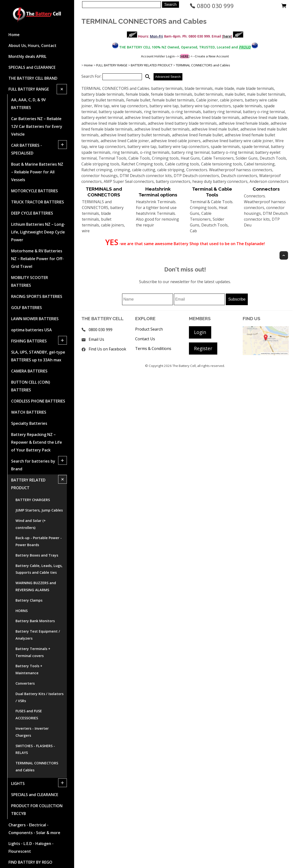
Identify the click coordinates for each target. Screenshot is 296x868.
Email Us (96, 339)
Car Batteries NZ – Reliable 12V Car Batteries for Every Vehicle (37, 126)
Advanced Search (168, 77)
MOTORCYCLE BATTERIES (35, 191)
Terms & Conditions (153, 349)
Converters (25, 683)
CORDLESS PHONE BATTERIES (38, 401)
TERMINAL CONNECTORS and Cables (37, 767)
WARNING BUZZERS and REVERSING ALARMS (36, 586)
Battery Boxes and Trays (37, 555)
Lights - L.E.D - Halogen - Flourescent (31, 847)
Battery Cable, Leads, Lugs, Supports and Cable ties (39, 569)
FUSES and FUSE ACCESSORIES (29, 714)
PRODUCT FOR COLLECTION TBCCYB (37, 810)
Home (14, 35)
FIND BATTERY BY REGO (30, 862)
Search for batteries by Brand (33, 465)
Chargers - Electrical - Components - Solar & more (34, 829)
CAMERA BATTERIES (29, 371)
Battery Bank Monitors (35, 621)
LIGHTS (18, 783)
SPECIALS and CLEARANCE (32, 67)
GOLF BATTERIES (27, 308)
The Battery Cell (184, 366)
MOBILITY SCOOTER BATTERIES (30, 281)
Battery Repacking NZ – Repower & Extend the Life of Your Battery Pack (37, 442)
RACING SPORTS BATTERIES (37, 296)
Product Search (149, 329)
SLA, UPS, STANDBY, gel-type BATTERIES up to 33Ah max (38, 356)
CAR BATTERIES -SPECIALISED (27, 149)
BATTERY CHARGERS (33, 500)
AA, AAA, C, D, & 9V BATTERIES (28, 104)
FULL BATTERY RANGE (29, 89)
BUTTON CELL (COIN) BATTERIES (31, 386)
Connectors (266, 189)
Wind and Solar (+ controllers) (31, 524)
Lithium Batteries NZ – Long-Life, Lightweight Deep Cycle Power (38, 232)
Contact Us (145, 339)
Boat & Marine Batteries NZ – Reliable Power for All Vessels (37, 172)
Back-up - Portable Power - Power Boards (39, 541)
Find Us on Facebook (107, 349)
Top (284, 255)
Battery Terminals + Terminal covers (33, 652)
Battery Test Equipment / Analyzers (38, 635)
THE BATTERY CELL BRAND (33, 78)
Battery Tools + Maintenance (29, 669)
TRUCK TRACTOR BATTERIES (38, 202)
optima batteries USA (31, 330)
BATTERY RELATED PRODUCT (28, 484)
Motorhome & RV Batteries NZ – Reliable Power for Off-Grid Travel (37, 259)
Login (200, 332)
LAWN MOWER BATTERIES (35, 319)
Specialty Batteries (29, 423)
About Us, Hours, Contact (32, 46)
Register (203, 348)
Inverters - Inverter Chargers (32, 732)
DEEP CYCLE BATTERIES (32, 213)
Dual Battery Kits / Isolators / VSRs (39, 697)
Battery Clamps (29, 600)
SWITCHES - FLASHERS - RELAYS (35, 749)
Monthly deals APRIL (27, 56)
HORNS (22, 611)
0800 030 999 (212, 6)
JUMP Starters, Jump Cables (39, 510)
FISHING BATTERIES (29, 341)
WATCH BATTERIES (29, 412)
